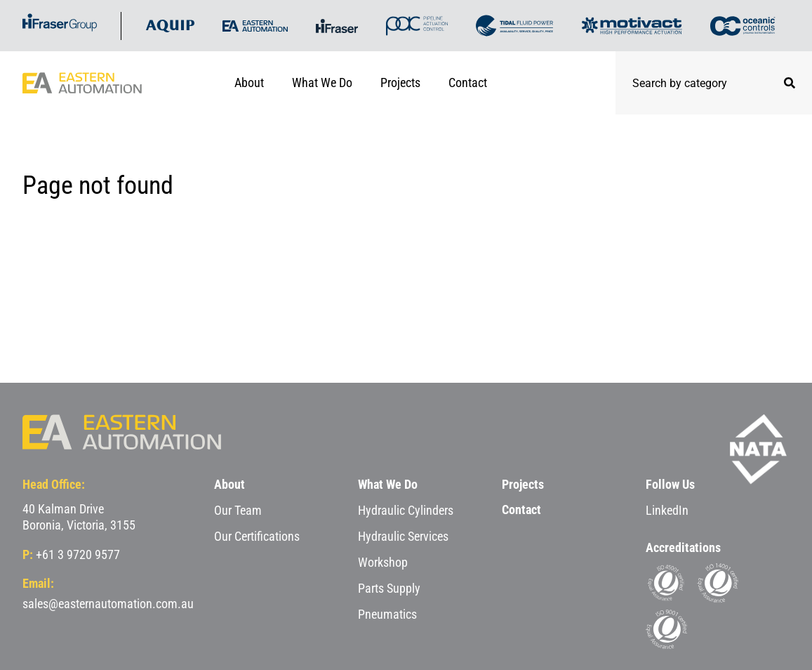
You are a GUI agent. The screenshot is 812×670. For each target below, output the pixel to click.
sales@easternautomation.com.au (108, 604)
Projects (400, 83)
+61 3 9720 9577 (78, 554)
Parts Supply (389, 588)
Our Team (238, 510)
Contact (468, 83)
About (249, 83)
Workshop (383, 562)
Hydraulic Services (403, 536)
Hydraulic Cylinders (406, 510)
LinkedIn (667, 510)
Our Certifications (257, 536)
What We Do (322, 83)
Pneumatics (387, 614)
